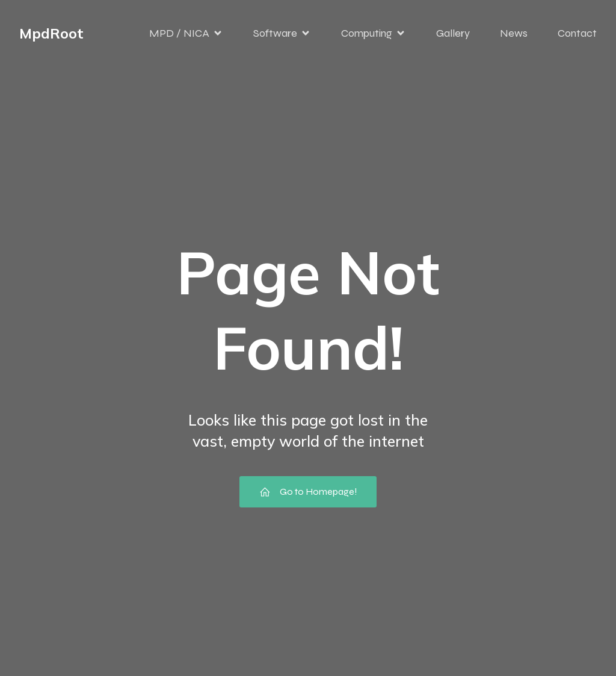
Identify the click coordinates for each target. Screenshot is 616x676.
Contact (577, 33)
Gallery (453, 33)
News (514, 33)
